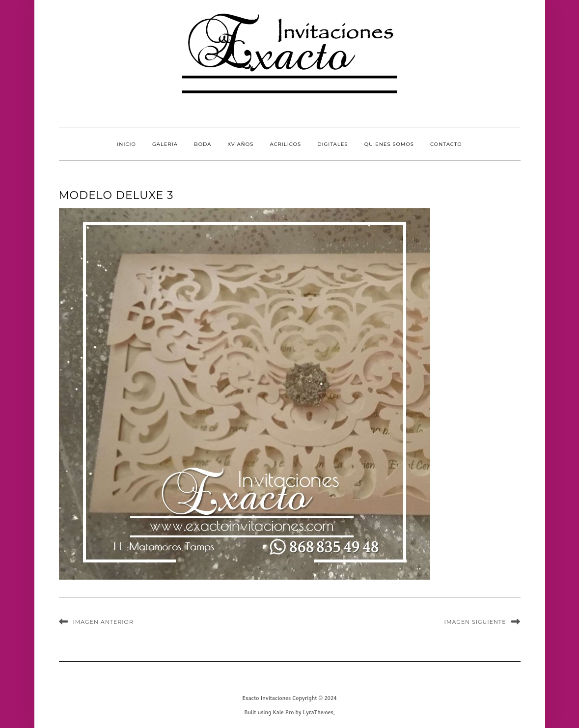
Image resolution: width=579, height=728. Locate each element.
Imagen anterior (103, 622)
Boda (203, 144)
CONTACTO (446, 144)
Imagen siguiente (475, 622)
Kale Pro (283, 712)
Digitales (332, 144)
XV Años (241, 144)
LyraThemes (318, 712)
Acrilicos (285, 144)
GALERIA (165, 144)
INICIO (126, 144)
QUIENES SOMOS (389, 144)
